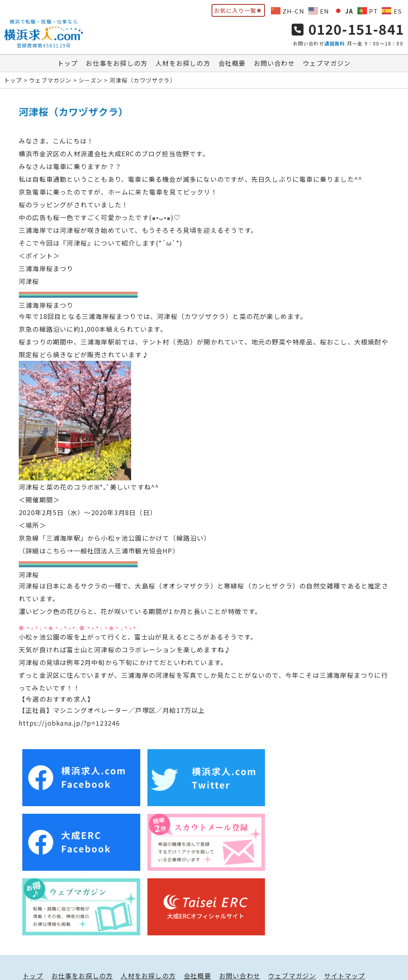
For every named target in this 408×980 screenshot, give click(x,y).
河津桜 (29, 281)
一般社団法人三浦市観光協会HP (123, 551)
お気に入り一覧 (238, 10)
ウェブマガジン (327, 63)
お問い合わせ (274, 63)
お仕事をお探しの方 (117, 63)
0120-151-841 (348, 29)
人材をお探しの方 (183, 63)
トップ (68, 63)
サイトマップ (344, 910)
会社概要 (232, 63)
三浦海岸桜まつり (46, 269)
